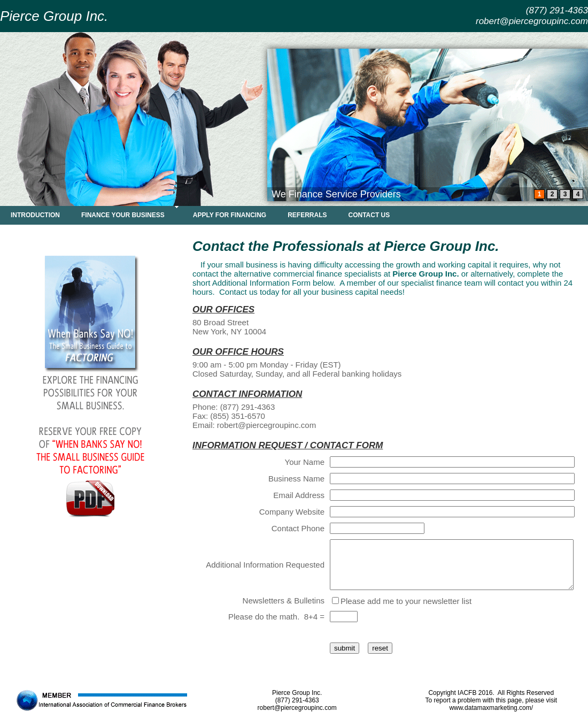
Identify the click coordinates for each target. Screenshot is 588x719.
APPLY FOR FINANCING (230, 215)
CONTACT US (369, 215)
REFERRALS (307, 215)
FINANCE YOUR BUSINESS (123, 215)
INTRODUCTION (35, 215)
